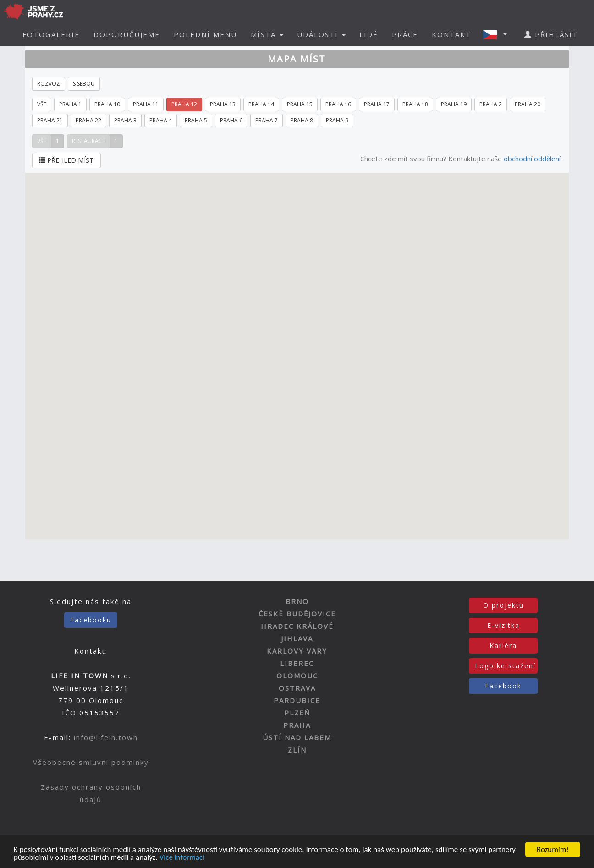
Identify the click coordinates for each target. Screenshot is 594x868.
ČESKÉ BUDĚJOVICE (297, 614)
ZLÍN (297, 750)
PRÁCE (405, 34)
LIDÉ (369, 34)
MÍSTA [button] (267, 34)
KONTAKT (451, 34)
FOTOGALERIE (51, 34)
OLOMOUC (297, 676)
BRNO (297, 601)
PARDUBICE (297, 700)
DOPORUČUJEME (127, 34)
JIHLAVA (297, 638)
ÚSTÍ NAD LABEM (297, 737)
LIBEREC (297, 663)
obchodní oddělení (532, 159)
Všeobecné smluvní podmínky (91, 762)
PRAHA (297, 725)
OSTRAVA (297, 688)
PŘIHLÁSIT (551, 34)
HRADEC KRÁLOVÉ (297, 626)
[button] (498, 34)
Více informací (182, 858)
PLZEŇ (297, 713)
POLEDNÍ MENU (205, 34)
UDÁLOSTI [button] (321, 34)
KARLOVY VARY (297, 651)
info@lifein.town (106, 737)
